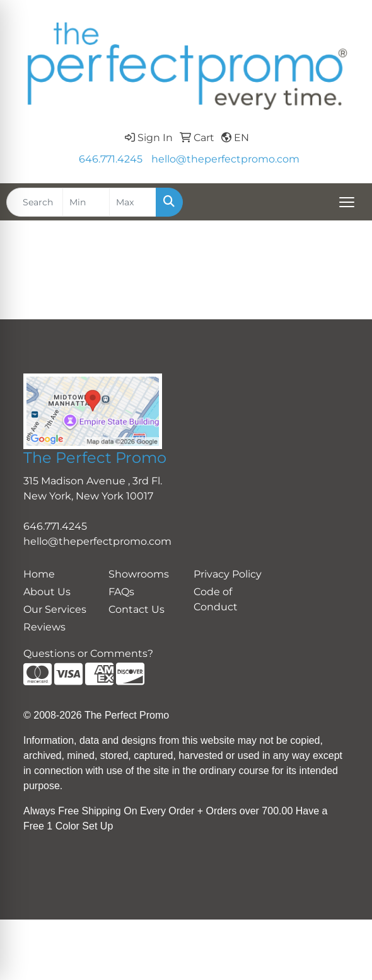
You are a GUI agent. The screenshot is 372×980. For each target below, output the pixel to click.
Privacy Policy (228, 574)
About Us (47, 592)
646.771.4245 (111, 159)
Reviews (44, 627)
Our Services (55, 609)
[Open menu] (347, 202)
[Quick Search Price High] (133, 202)
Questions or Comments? (88, 653)
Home (39, 574)
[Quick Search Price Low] (86, 202)
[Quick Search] (35, 202)
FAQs (121, 592)
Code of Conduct (216, 599)
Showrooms (139, 574)
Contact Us (137, 609)
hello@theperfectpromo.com (225, 159)
